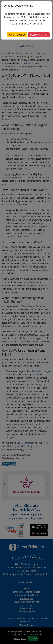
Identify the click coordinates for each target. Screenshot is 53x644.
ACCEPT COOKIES (17, 35)
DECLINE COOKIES (39, 35)
